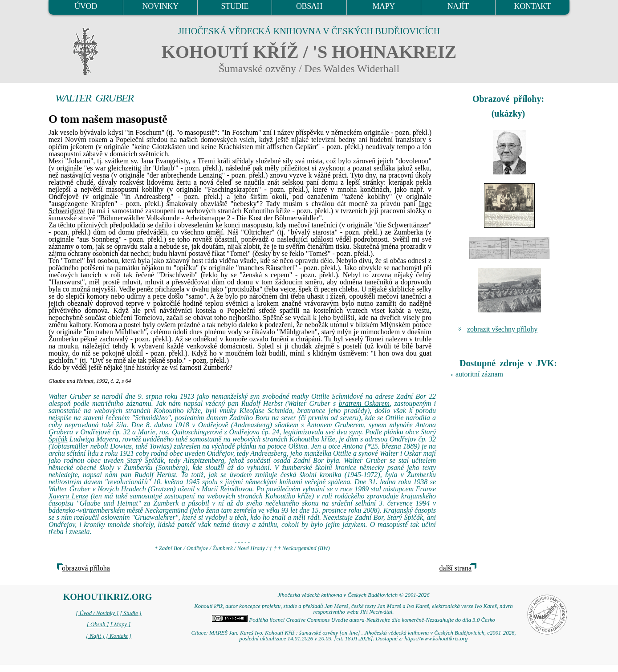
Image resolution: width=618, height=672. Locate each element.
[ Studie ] (130, 613)
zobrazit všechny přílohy (502, 329)
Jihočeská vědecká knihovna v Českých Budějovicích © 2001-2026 (353, 595)
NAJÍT (458, 6)
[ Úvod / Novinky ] (97, 613)
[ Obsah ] (98, 624)
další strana (455, 568)
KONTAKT (533, 6)
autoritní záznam (479, 374)
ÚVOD (85, 6)
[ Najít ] (95, 636)
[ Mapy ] (121, 624)
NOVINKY (161, 6)
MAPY (383, 6)
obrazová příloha (86, 568)
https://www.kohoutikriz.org (436, 639)
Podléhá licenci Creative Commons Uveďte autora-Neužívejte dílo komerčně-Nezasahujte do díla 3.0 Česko (354, 620)
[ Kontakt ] (119, 636)
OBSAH (309, 6)
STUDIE (235, 6)
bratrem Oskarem (364, 403)
